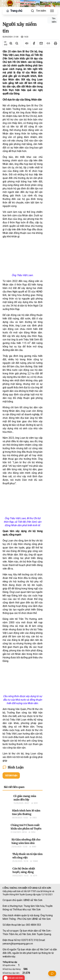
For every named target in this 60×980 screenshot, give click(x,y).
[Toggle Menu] (52, 11)
